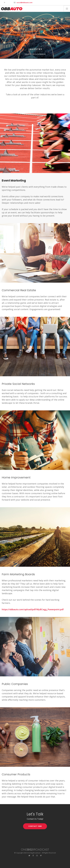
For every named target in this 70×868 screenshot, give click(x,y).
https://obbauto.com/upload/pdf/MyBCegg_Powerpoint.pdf (33, 609)
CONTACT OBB (35, 826)
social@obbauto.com (24, 2)
